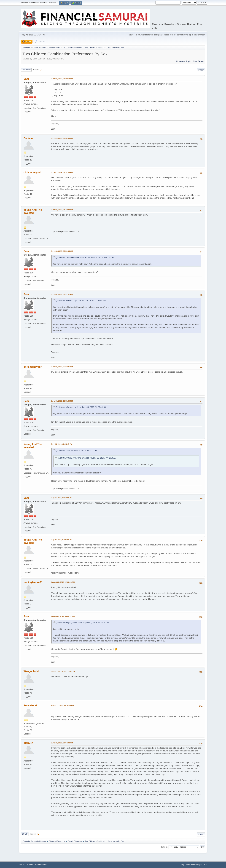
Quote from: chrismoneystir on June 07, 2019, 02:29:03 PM (81, 301)
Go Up (25, 834)
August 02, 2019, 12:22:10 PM (63, 582)
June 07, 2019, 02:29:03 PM (62, 172)
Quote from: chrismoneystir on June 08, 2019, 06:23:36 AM (81, 407)
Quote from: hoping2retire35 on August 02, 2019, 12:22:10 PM (82, 623)
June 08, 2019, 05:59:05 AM (62, 251)
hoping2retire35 (33, 582)
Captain (28, 138)
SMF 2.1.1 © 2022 (26, 865)
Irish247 (28, 743)
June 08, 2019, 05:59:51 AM (62, 294)
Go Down (26, 70)
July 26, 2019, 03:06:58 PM (62, 540)
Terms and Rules (192, 865)
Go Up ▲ (204, 865)
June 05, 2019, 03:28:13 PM (62, 79)
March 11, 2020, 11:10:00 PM (62, 705)
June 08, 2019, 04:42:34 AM (62, 210)
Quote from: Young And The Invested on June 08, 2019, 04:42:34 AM (85, 257)
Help (183, 865)
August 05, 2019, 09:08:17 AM (63, 616)
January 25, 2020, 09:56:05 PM (63, 671)
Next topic (198, 61)
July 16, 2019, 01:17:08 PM (62, 498)
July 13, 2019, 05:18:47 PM (62, 444)
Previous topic (184, 61)
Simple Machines (40, 865)
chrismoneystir (33, 172)
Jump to (164, 847)
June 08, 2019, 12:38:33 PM (62, 401)
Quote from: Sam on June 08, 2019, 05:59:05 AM (77, 450)
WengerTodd (31, 671)
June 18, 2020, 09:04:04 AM (62, 743)
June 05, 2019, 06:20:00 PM (62, 138)
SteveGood (30, 706)
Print (201, 70)
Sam (26, 79)
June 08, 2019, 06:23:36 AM (62, 367)
